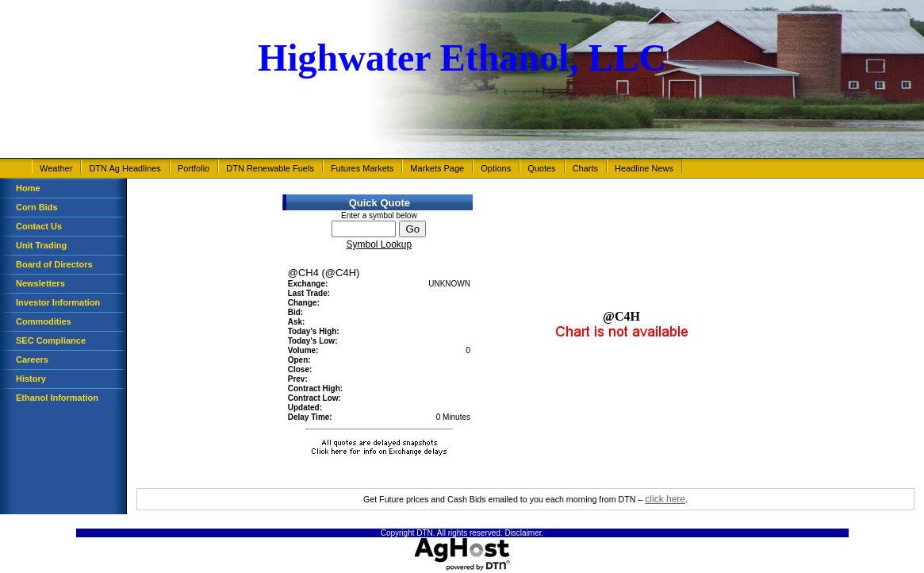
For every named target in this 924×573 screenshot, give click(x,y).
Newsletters (40, 283)
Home (28, 188)
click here (665, 499)
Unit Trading (41, 245)
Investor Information (58, 302)
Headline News (644, 168)
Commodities (44, 321)
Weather (56, 168)
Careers (32, 360)
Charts (585, 168)
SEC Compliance (51, 340)
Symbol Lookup (379, 244)
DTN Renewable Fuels (270, 168)
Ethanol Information (57, 398)
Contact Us (39, 226)
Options (496, 168)
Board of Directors (54, 264)
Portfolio (194, 168)
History (31, 379)
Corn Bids (37, 207)
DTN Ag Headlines (125, 168)
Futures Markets (362, 168)
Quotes (541, 168)
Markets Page (437, 168)
